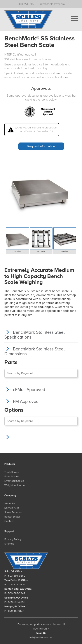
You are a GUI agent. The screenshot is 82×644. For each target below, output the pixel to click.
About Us (10, 503)
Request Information (41, 146)
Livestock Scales (14, 481)
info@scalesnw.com (52, 4)
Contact (9, 521)
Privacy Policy (13, 539)
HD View (17, 252)
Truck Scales (12, 472)
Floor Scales (12, 476)
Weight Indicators (15, 485)
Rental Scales (12, 517)
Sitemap (9, 544)
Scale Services (13, 512)
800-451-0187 (26, 4)
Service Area (12, 508)
